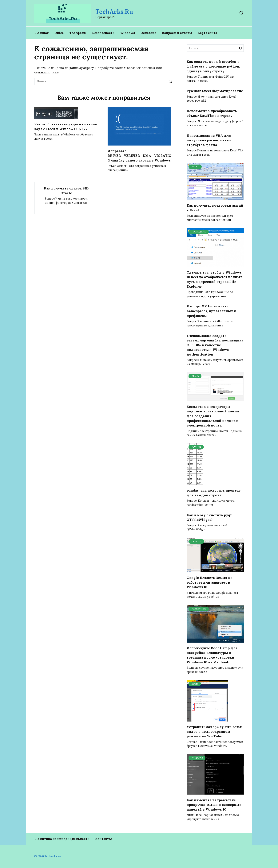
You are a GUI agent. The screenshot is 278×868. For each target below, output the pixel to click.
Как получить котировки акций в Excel (215, 208)
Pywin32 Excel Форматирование (215, 91)
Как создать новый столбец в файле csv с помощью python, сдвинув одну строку (213, 66)
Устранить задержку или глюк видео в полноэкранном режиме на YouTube (214, 731)
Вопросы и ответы (177, 33)
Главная (42, 33)
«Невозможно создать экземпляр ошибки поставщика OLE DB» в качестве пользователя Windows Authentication (215, 345)
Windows (127, 33)
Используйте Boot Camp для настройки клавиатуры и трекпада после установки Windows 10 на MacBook (212, 655)
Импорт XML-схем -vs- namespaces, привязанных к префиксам (211, 311)
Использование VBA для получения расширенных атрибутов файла (209, 140)
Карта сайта (207, 33)
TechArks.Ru (114, 12)
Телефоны (78, 33)
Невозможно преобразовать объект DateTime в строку (212, 113)
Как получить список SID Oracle (66, 195)
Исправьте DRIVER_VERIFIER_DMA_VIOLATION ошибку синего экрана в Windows (138, 158)
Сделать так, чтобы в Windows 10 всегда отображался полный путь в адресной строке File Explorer (215, 279)
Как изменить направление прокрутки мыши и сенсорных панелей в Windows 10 (214, 804)
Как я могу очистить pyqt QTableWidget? (209, 517)
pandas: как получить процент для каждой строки (214, 493)
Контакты (103, 839)
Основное (148, 33)
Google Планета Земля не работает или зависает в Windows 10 (209, 582)
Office (59, 33)
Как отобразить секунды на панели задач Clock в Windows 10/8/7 (66, 127)
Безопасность (103, 33)
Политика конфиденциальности (62, 839)
